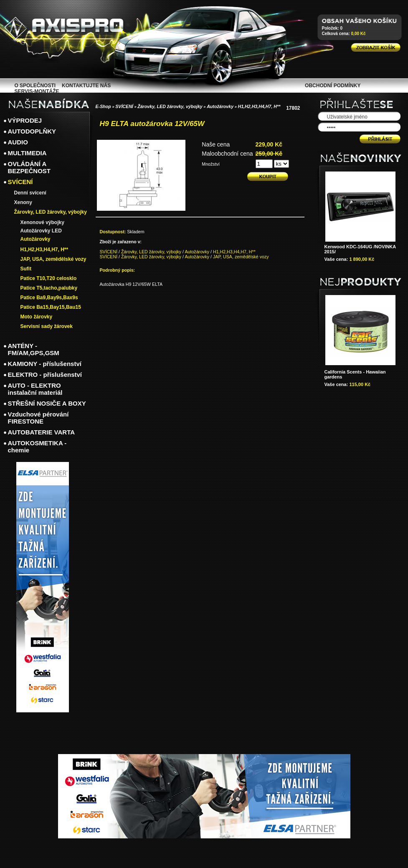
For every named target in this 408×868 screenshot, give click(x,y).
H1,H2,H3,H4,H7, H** (259, 106)
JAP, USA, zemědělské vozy (241, 257)
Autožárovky (220, 106)
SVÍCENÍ (124, 106)
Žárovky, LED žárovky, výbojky (170, 106)
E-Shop (103, 106)
